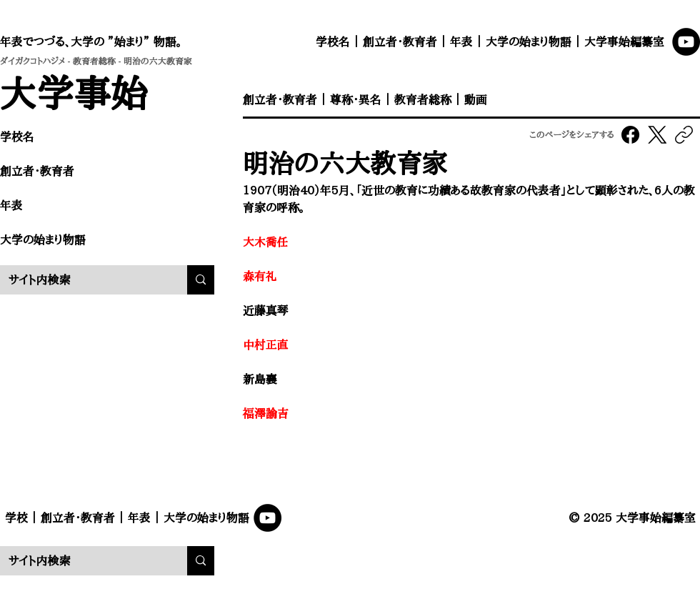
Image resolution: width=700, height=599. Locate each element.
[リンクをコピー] (684, 135)
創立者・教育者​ (37, 171)
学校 (16, 518)
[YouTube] (686, 42)
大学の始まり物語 (529, 41)
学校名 (333, 41)
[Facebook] (631, 135)
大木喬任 (266, 242)
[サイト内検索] (83, 280)
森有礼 (260, 276)
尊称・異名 (356, 99)
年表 (461, 41)
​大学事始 (74, 92)
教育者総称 (94, 61)
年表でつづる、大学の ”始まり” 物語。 (91, 41)
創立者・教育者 (400, 41)
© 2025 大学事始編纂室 (632, 518)
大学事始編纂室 (624, 41)
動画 (476, 99)
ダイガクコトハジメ (32, 61)
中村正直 (266, 345)
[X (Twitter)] (657, 135)
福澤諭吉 (266, 413)
